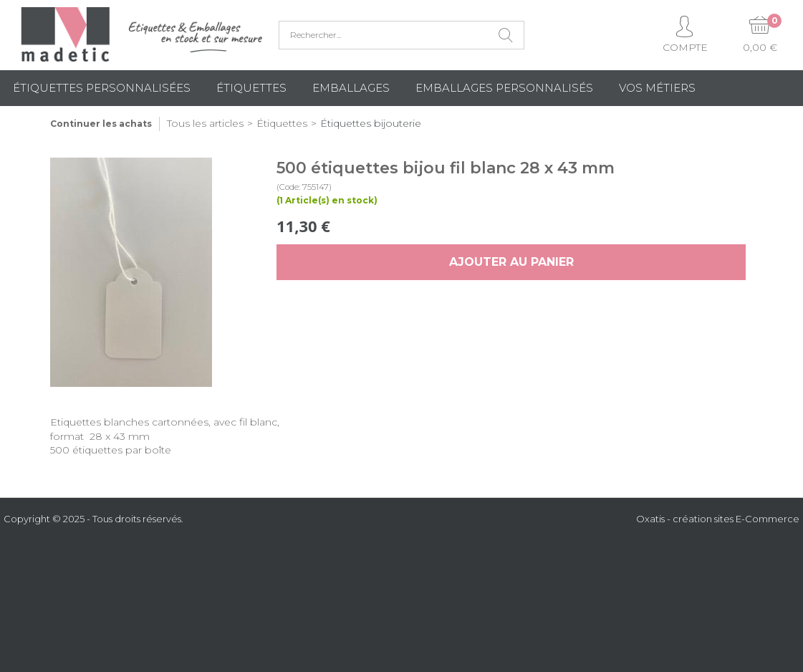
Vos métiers (657, 88)
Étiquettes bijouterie (371, 123)
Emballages (351, 88)
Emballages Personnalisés (504, 88)
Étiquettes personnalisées (102, 88)
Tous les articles (205, 123)
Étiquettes (251, 88)
